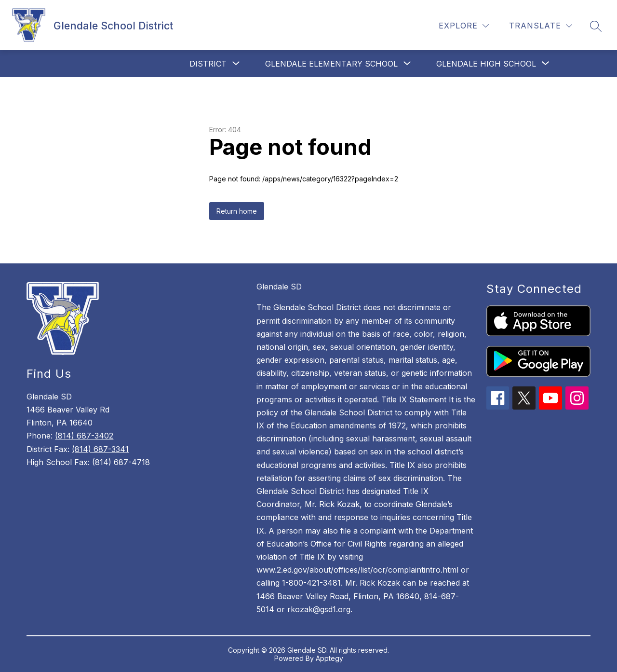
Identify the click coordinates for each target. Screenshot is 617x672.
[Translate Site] (541, 26)
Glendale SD (279, 287)
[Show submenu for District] (208, 64)
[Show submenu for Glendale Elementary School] (331, 64)
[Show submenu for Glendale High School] (486, 64)
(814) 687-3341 (100, 449)
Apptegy (329, 658)
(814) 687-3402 (84, 436)
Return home (237, 211)
